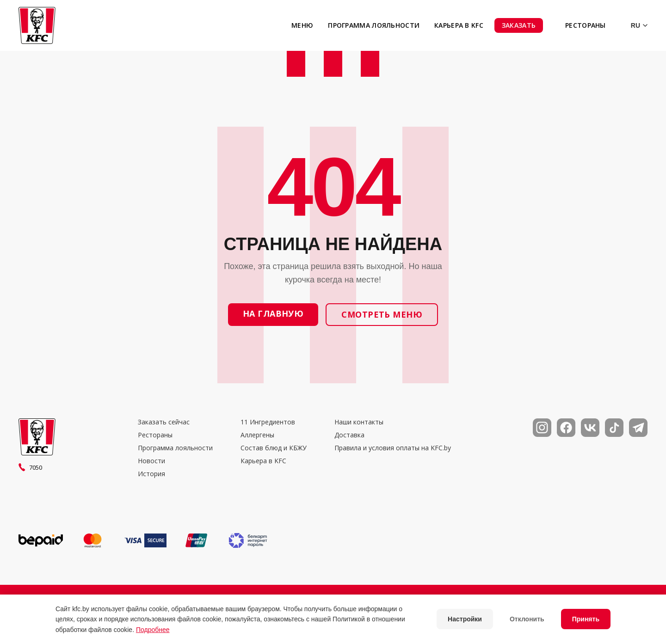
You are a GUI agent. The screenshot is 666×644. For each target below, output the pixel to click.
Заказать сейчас (164, 422)
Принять (586, 619)
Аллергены (257, 435)
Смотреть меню (382, 314)
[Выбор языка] (632, 25)
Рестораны (586, 25)
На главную (273, 313)
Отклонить (527, 619)
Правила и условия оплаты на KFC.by (393, 448)
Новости (151, 461)
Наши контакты (359, 422)
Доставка (349, 435)
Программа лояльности (374, 25)
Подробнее (153, 630)
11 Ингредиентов (268, 422)
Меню (302, 25)
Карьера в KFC (459, 25)
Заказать (519, 25)
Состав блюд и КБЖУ (274, 448)
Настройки (465, 619)
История (151, 474)
